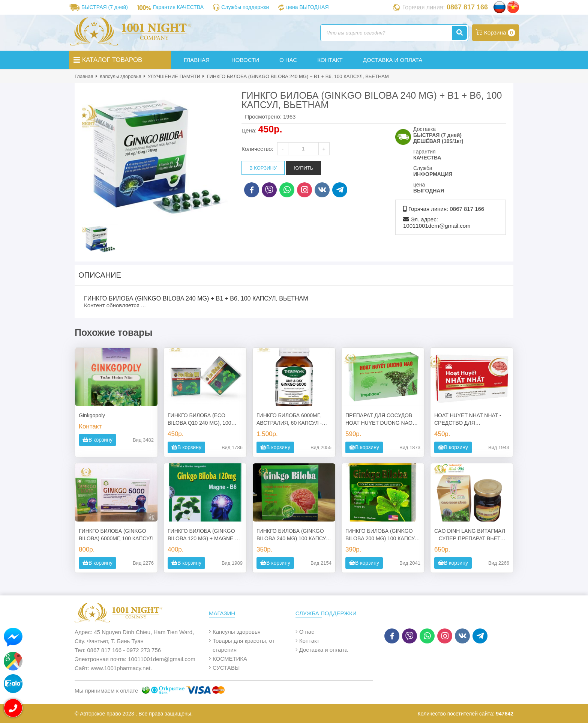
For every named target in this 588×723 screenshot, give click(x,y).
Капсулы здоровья (121, 76)
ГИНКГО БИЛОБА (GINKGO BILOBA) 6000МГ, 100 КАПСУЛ (116, 535)
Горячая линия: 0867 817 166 (446, 209)
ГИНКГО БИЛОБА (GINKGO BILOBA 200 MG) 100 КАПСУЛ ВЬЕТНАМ (382, 535)
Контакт (309, 641)
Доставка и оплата (323, 650)
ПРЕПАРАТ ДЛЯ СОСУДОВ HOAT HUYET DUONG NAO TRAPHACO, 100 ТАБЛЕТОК (380, 419)
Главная (84, 76)
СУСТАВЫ (226, 668)
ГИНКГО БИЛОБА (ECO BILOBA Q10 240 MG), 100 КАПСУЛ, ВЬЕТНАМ (199, 419)
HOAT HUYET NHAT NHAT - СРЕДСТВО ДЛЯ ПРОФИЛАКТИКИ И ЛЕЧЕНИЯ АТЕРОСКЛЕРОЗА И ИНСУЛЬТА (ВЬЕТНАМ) (472, 419)
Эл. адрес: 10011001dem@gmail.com (437, 222)
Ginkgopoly (92, 415)
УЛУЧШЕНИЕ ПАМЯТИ (174, 76)
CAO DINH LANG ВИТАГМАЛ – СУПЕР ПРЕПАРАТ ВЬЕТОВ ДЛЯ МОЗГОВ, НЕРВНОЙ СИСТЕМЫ (471, 535)
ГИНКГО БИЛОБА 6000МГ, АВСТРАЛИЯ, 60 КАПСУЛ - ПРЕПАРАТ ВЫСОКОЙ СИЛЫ (293, 419)
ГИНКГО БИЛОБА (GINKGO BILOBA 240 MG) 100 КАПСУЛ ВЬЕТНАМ (293, 535)
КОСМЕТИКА (230, 659)
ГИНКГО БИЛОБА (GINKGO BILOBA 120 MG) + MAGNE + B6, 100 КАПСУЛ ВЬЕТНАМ (203, 535)
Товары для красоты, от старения (244, 645)
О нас (307, 632)
